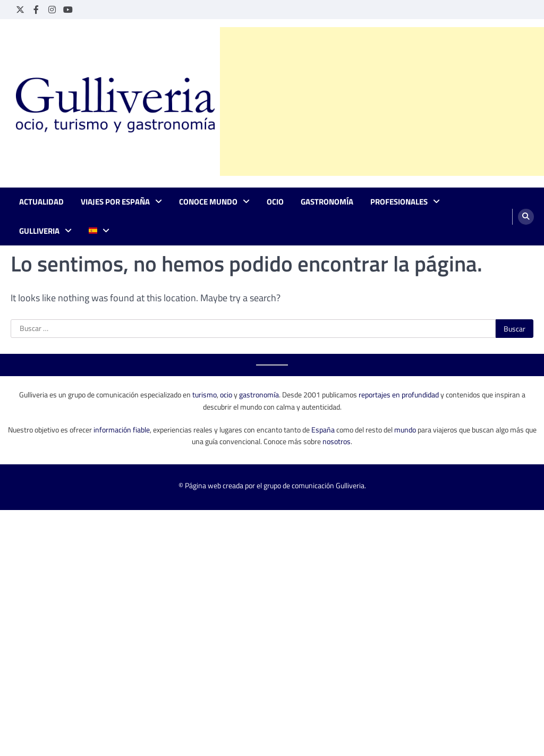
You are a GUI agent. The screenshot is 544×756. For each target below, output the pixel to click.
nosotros (337, 441)
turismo (205, 394)
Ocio (275, 202)
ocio (226, 394)
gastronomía (259, 394)
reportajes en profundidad (399, 394)
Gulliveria (39, 231)
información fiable (122, 430)
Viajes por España (115, 202)
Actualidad (41, 202)
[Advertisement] (382, 101)
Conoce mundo (208, 202)
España (323, 430)
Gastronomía (327, 202)
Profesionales (399, 202)
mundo (405, 430)
